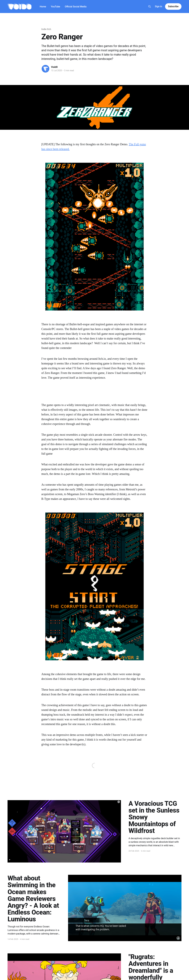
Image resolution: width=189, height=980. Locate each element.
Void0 (54, 67)
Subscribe (173, 6)
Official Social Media (76, 7)
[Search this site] (150, 7)
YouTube (55, 7)
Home (43, 7)
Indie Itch (46, 29)
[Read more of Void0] (45, 69)
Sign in (159, 6)
